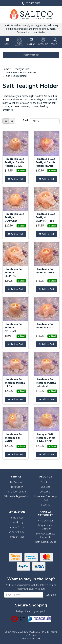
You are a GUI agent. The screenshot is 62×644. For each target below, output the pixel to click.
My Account (16, 482)
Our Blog (46, 487)
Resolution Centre (16, 492)
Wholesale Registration (16, 496)
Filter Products (31, 55)
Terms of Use (16, 518)
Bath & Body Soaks (46, 542)
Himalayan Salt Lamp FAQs (46, 498)
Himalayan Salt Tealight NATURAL (14, 328)
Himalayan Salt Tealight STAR (45, 326)
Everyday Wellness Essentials (46, 535)
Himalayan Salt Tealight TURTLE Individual (46, 383)
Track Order (16, 487)
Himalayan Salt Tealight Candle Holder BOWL (15, 162)
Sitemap (46, 505)
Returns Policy (16, 527)
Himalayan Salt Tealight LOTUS (45, 271)
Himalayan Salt (46, 521)
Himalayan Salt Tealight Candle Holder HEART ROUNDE (46, 164)
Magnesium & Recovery (46, 527)
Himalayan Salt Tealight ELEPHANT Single (14, 274)
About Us (46, 482)
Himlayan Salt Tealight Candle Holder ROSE (46, 438)
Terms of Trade (16, 537)
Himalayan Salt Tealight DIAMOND (14, 217)
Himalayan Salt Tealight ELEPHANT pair (45, 217)
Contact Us (46, 492)
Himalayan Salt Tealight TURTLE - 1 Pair (15, 383)
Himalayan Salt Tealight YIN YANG (14, 438)
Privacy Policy (16, 522)
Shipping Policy (16, 532)
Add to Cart (15, 179)
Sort (25, 120)
